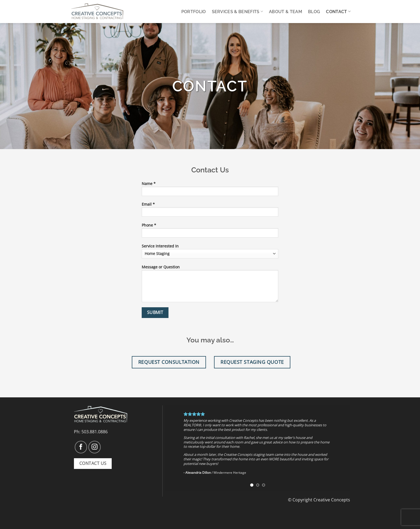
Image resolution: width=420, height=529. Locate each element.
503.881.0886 (95, 432)
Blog (314, 12)
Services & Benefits (238, 11)
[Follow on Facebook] (81, 447)
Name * (210, 190)
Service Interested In (210, 251)
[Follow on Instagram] (95, 447)
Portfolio (194, 12)
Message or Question (210, 285)
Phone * (210, 232)
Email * (210, 211)
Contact (338, 11)
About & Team (286, 12)
